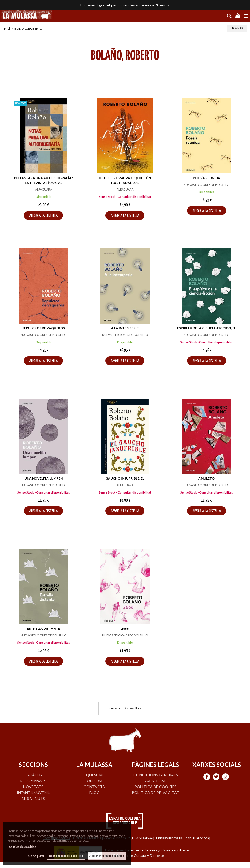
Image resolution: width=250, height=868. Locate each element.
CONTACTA (94, 787)
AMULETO (206, 478)
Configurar (36, 856)
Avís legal (156, 781)
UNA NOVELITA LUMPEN (44, 478)
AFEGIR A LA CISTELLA (43, 216)
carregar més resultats (125, 708)
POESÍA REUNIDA (207, 178)
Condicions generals (156, 775)
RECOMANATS (33, 781)
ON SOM (94, 781)
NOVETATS (33, 787)
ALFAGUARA (44, 189)
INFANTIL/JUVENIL (33, 793)
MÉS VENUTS (33, 798)
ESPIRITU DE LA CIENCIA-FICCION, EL (206, 328)
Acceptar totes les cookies (107, 856)
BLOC (94, 793)
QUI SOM (94, 775)
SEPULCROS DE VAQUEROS (44, 328)
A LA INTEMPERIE (125, 328)
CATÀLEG (33, 775)
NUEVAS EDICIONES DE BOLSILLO (206, 185)
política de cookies (22, 847)
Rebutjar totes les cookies (66, 856)
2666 (125, 628)
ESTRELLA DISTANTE (44, 628)
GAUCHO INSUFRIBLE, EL (125, 478)
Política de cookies (156, 787)
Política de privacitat (156, 793)
